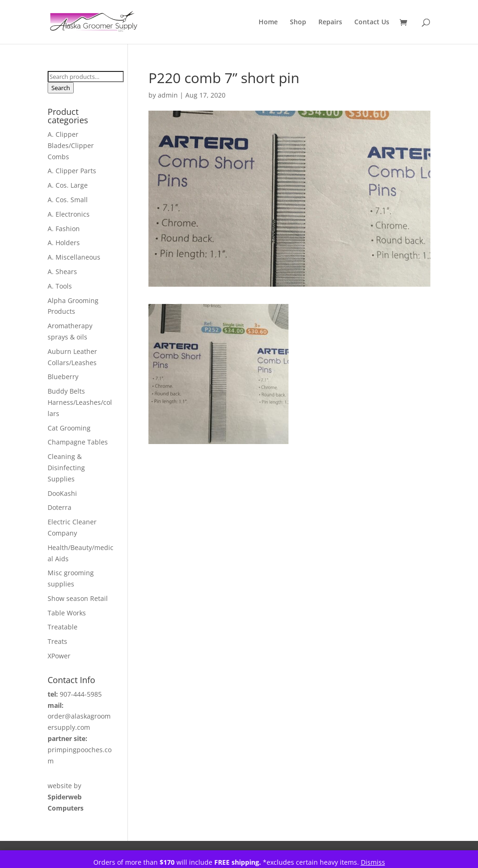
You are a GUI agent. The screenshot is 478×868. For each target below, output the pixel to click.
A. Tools (60, 286)
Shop (298, 22)
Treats (57, 641)
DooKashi (62, 493)
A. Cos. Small (68, 200)
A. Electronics (69, 214)
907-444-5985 (81, 694)
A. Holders (64, 243)
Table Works (67, 613)
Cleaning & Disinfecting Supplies (66, 468)
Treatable (63, 627)
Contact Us (372, 22)
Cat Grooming (69, 428)
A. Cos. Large (68, 185)
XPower (59, 656)
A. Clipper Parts (72, 171)
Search (61, 88)
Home (268, 22)
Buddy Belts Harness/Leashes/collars (80, 402)
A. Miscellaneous (74, 257)
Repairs (330, 22)
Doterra (60, 507)
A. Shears (62, 272)
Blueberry (63, 377)
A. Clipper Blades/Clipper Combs (71, 145)
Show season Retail (78, 598)
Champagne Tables (78, 442)
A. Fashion (64, 229)
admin (168, 95)
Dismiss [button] (373, 862)
